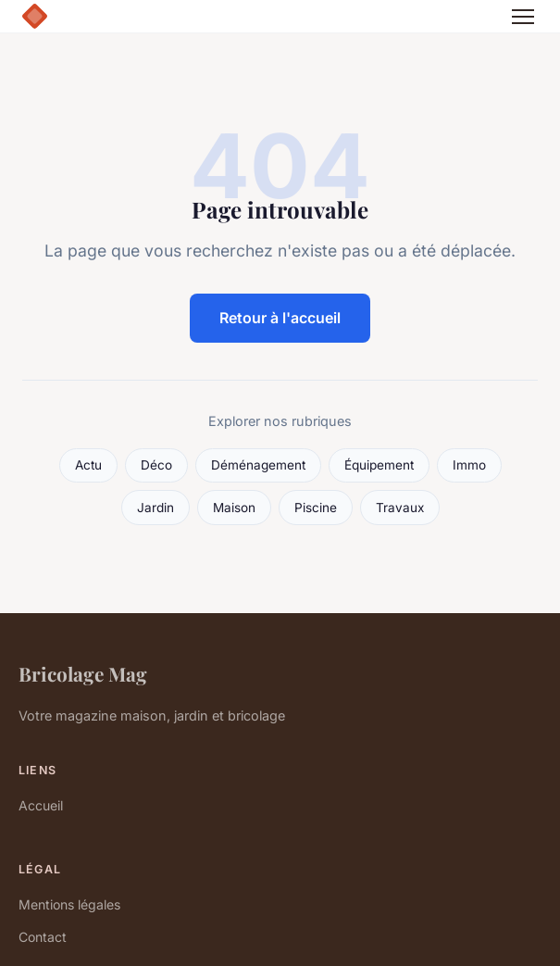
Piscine (316, 508)
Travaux (400, 508)
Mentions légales (69, 904)
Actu (88, 465)
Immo (469, 465)
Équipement (379, 465)
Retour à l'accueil (280, 318)
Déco (156, 465)
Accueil (41, 805)
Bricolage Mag (83, 673)
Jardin (156, 508)
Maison (234, 508)
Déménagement (258, 465)
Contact (43, 937)
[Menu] (523, 17)
